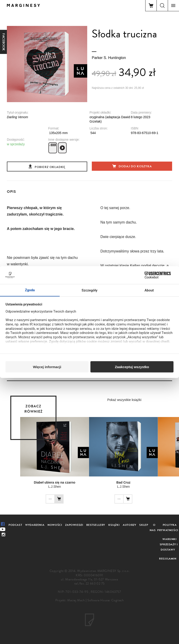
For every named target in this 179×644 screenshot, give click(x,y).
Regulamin (168, 559)
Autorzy (129, 525)
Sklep (144, 525)
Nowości (55, 525)
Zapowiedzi (74, 525)
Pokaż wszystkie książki (124, 400)
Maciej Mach (76, 600)
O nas (153, 528)
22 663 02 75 (95, 584)
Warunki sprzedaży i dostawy (169, 544)
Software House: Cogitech (106, 600)
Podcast (15, 525)
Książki (114, 525)
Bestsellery (96, 525)
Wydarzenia (35, 525)
